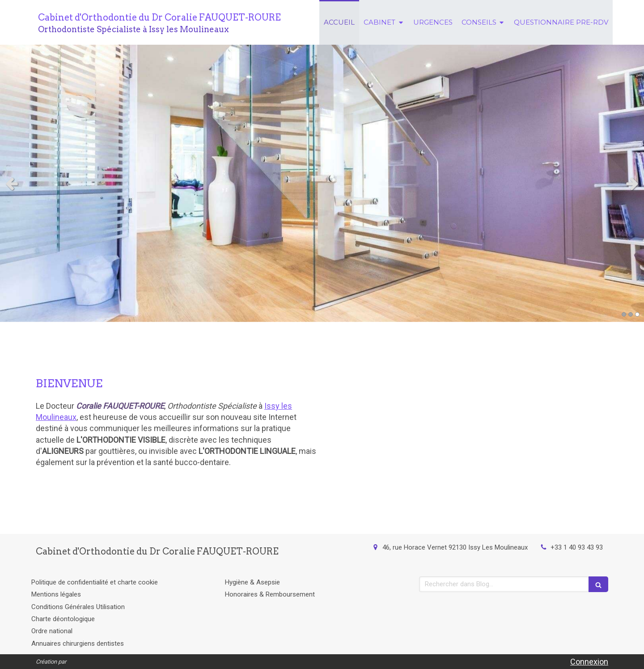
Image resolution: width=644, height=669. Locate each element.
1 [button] (624, 314)
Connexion (589, 662)
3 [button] (637, 314)
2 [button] (631, 314)
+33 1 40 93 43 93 (577, 547)
